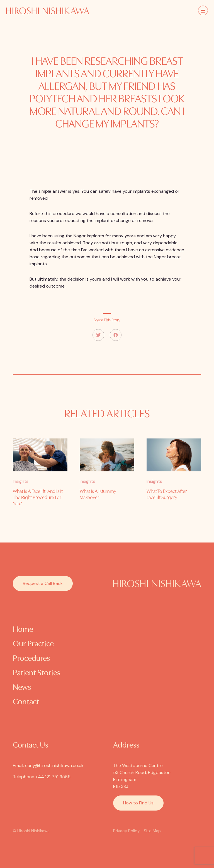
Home (23, 630)
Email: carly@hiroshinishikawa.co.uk (48, 765)
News (22, 688)
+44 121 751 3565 (53, 777)
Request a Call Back (43, 583)
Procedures (31, 659)
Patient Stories (37, 673)
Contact (26, 702)
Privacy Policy (126, 831)
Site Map (152, 831)
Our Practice (33, 644)
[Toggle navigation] (203, 10)
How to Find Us (138, 803)
